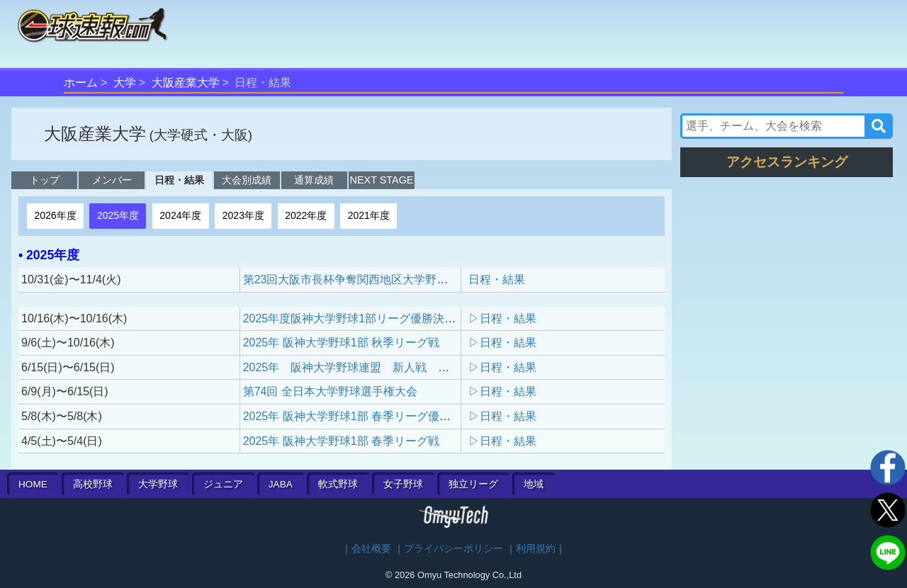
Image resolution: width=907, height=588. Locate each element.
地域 (534, 484)
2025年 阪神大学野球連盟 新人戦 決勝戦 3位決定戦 (389, 367)
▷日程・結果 (502, 318)
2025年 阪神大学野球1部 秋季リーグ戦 (341, 343)
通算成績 (314, 180)
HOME (33, 484)
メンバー (112, 180)
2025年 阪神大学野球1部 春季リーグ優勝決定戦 (364, 416)
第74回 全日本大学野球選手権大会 (330, 391)
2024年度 (180, 215)
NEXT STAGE (382, 180)
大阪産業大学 (186, 83)
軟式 (338, 484)
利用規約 (536, 549)
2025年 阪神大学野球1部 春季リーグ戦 (341, 441)
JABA (281, 484)
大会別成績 (247, 180)
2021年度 (369, 215)
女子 (403, 484)
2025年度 (118, 215)
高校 (93, 484)
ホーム (81, 83)
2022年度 (306, 215)
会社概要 (371, 549)
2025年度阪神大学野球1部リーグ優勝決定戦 (355, 318)
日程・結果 (179, 180)
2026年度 (55, 215)
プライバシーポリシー (453, 549)
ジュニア (223, 484)
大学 (125, 83)
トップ (45, 180)
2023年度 (243, 215)
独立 (473, 484)
